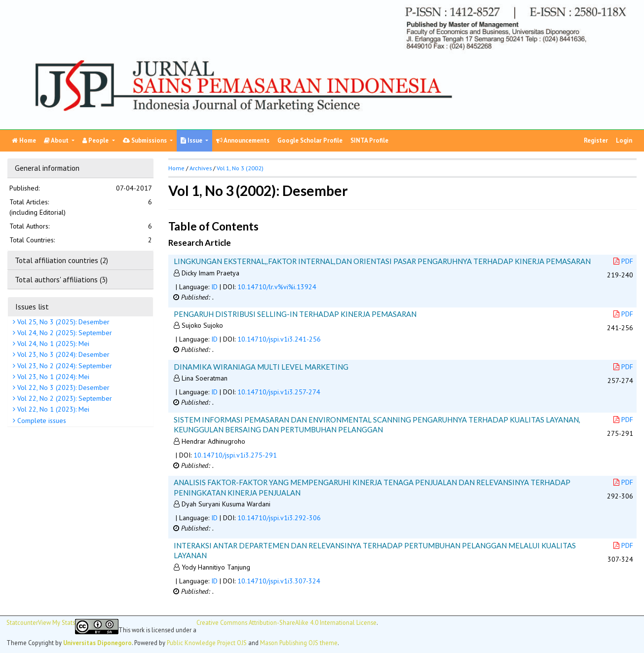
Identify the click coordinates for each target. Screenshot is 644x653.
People (96, 140)
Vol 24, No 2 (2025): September (64, 333)
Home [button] (176, 168)
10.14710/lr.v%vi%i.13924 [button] (277, 287)
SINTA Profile (369, 140)
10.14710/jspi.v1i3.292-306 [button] (279, 518)
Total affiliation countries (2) (61, 260)
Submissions (146, 140)
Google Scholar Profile (310, 140)
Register (596, 140)
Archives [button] (201, 168)
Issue (192, 140)
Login (624, 140)
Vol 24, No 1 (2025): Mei (52, 344)
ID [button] (214, 287)
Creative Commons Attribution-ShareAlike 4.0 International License (286, 623)
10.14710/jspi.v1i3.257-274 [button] (279, 392)
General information (47, 168)
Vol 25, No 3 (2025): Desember (62, 322)
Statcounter (22, 622)
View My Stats (57, 623)
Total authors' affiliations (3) (61, 279)
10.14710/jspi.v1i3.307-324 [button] (279, 581)
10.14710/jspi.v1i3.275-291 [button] (235, 455)
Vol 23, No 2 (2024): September (64, 366)
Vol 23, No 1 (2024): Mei (52, 377)
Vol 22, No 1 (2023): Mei (52, 409)
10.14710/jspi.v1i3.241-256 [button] (279, 339)
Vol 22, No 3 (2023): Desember (62, 387)
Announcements (243, 140)
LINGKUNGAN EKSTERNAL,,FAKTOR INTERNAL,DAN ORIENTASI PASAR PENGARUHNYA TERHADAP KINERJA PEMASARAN (382, 261)
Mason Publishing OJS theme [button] (299, 643)
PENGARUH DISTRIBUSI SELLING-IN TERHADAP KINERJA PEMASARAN (295, 314)
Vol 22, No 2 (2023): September (64, 398)
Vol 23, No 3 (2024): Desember (62, 354)
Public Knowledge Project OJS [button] (207, 643)
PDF (623, 261)
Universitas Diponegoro (97, 643)
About (57, 140)
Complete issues (41, 421)
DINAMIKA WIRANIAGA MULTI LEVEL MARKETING (261, 367)
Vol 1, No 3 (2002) (240, 168)
